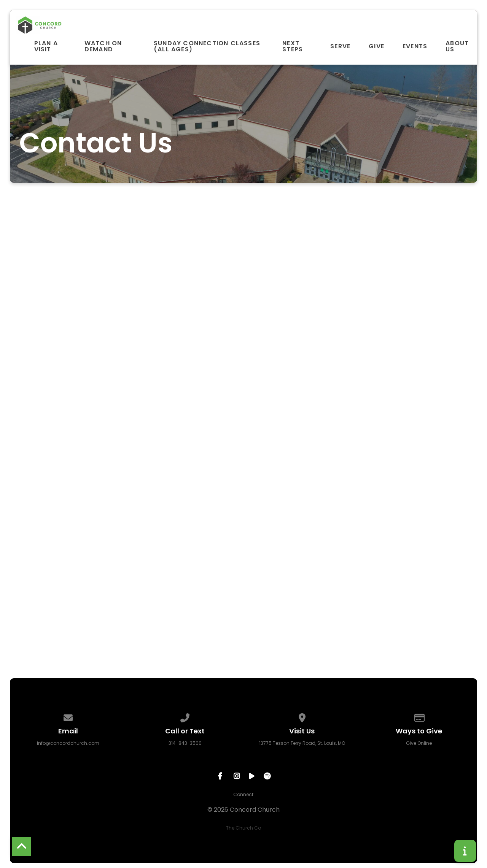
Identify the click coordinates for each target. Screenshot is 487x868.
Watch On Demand (103, 46)
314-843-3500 (185, 743)
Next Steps (293, 46)
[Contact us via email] (68, 716)
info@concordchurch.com (68, 743)
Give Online (419, 743)
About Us (457, 46)
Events (415, 46)
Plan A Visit (46, 46)
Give (376, 46)
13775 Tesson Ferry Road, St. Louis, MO (302, 743)
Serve (340, 46)
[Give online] (419, 716)
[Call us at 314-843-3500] (185, 716)
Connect (243, 794)
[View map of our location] (302, 716)
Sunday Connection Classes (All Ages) (207, 46)
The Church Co (243, 828)
